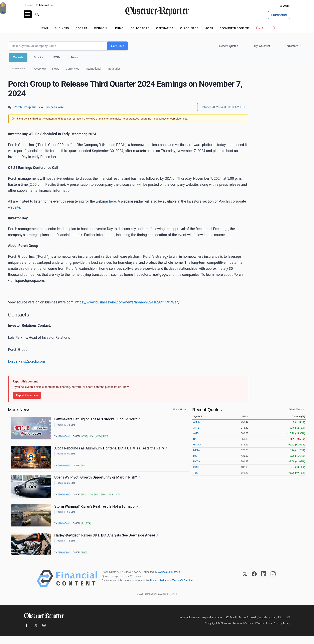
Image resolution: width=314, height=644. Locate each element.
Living (119, 28)
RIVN (108, 498)
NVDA (197, 461)
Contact (249, 631)
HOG (86, 559)
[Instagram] (273, 586)
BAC (196, 439)
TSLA (115, 498)
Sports (81, 28)
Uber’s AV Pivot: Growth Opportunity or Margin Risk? (98, 481)
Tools (74, 57)
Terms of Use (264, 631)
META (102, 437)
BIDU (86, 498)
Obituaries (165, 28)
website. (15, 207)
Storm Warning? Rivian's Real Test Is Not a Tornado (97, 512)
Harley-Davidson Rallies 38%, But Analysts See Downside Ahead (107, 542)
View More (179, 409)
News (44, 28)
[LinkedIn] (264, 586)
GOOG (197, 445)
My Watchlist (262, 46)
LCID (93, 498)
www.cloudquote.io (169, 580)
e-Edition (265, 28)
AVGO (86, 437)
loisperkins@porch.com (27, 361)
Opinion (100, 28)
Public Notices (45, 5)
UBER (123, 498)
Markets (18, 57)
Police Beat (140, 28)
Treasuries (114, 69)
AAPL (196, 428)
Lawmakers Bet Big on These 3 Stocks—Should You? (98, 420)
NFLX (109, 437)
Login (287, 6)
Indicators (292, 46)
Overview (40, 69)
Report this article (27, 395)
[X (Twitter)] (245, 586)
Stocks (38, 57)
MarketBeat (65, 437)
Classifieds (189, 28)
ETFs (57, 57)
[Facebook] (254, 586)
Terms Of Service (182, 588)
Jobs (209, 28)
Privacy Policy (158, 588)
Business (62, 28)
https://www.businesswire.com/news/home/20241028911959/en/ (128, 302)
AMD (196, 433)
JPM (94, 437)
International (93, 69)
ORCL (197, 467)
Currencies (72, 69)
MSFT (197, 456)
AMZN (197, 422)
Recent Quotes (229, 46)
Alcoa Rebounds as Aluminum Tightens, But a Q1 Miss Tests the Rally (111, 450)
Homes (29, 5)
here (112, 201)
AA (85, 467)
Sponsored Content (235, 28)
